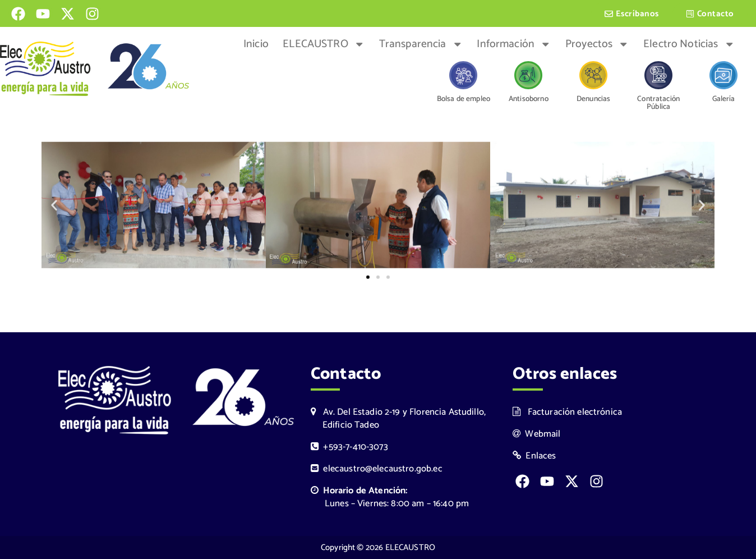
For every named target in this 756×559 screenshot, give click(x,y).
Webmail (537, 434)
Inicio (256, 44)
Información (514, 44)
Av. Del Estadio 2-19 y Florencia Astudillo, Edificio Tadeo (398, 419)
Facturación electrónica (567, 412)
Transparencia (421, 44)
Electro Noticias (689, 44)
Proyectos (597, 44)
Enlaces (534, 456)
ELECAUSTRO (324, 44)
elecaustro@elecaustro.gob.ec (377, 469)
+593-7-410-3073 (349, 447)
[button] (54, 207)
